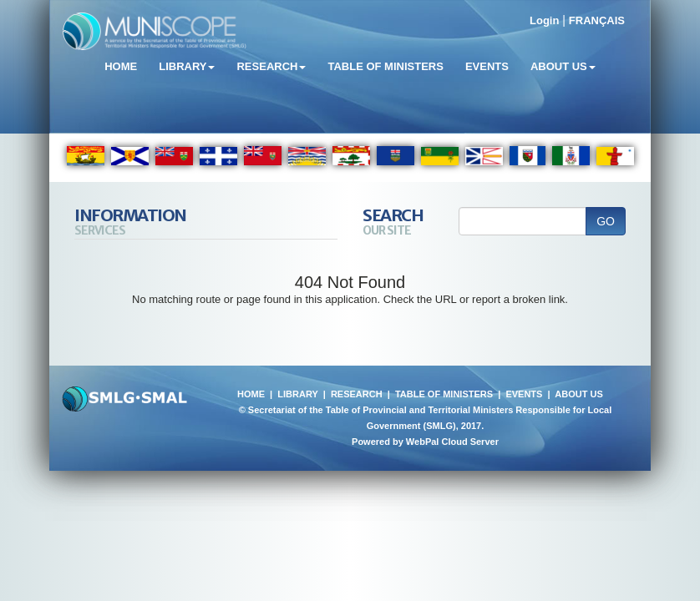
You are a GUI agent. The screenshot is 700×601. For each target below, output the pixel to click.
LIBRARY (297, 394)
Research (271, 66)
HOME (251, 394)
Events (487, 66)
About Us (563, 66)
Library (187, 66)
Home (121, 66)
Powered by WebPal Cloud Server (425, 442)
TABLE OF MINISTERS (444, 394)
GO (606, 221)
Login (544, 20)
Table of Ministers (385, 66)
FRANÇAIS (597, 20)
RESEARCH (357, 394)
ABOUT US (578, 394)
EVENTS (524, 394)
